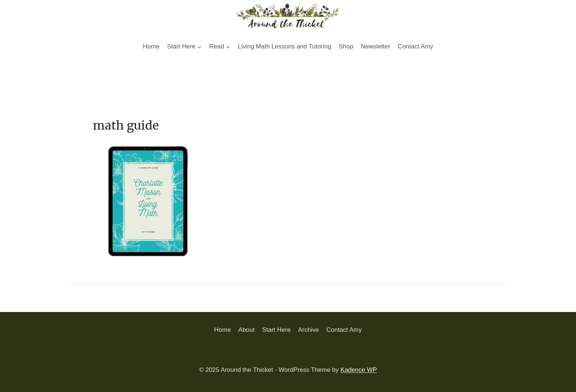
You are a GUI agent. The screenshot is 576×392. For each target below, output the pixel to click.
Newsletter (375, 46)
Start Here (276, 330)
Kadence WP (359, 370)
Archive (308, 330)
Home (151, 46)
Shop (346, 46)
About (246, 330)
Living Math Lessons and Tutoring (284, 46)
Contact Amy (415, 46)
